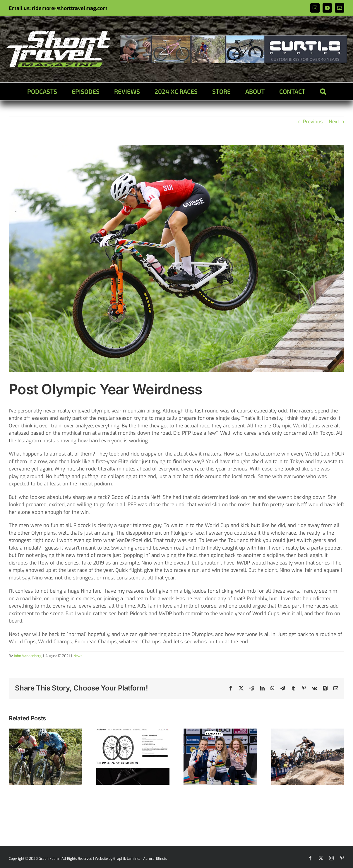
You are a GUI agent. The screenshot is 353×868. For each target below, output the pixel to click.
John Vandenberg (28, 656)
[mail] (340, 8)
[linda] (176, 258)
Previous (313, 122)
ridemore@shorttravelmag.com (70, 8)
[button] (323, 91)
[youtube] (327, 8)
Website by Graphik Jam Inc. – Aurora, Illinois (131, 859)
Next (334, 122)
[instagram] (315, 8)
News (78, 656)
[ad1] (233, 38)
